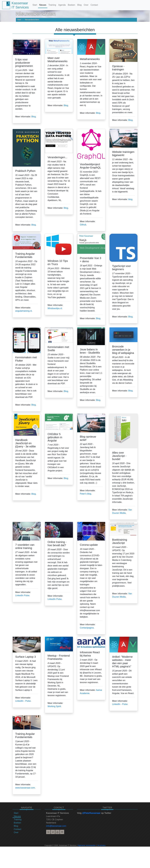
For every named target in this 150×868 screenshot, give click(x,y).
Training (52, 5)
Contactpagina (87, 628)
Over (86, 5)
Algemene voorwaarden (87, 845)
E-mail (62, 832)
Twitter (53, 832)
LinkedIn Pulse (22, 595)
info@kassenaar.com (56, 826)
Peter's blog (86, 494)
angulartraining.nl (24, 311)
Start (35, 5)
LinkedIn (48, 832)
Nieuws (43, 5)
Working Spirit (54, 706)
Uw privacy (101, 845)
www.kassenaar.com (25, 788)
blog (130, 199)
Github (83, 225)
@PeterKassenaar (91, 813)
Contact (94, 5)
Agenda (62, 5)
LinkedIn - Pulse (23, 701)
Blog (79, 5)
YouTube (57, 832)
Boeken (71, 5)
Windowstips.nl (55, 308)
